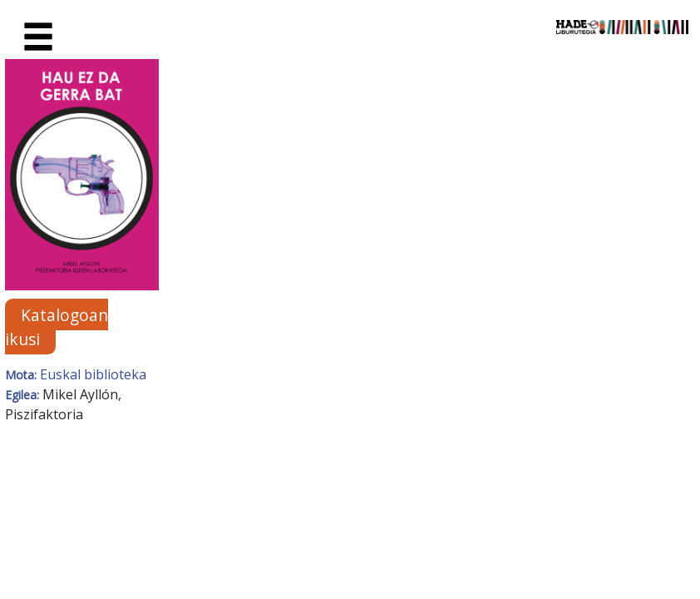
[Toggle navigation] (38, 37)
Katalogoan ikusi (57, 327)
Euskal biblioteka (93, 374)
